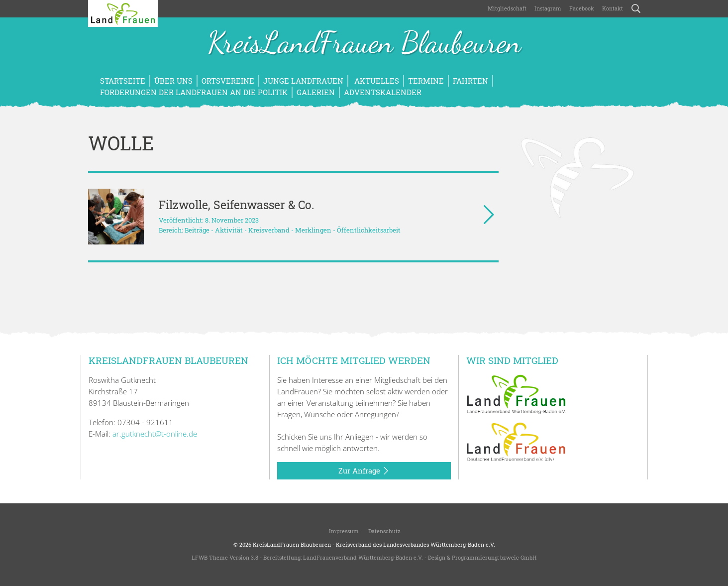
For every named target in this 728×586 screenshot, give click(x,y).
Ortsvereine (228, 81)
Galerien (316, 92)
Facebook (582, 8)
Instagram (548, 8)
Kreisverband (269, 230)
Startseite (123, 81)
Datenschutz (384, 531)
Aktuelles (376, 81)
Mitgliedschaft (507, 8)
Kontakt (613, 8)
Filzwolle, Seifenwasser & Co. (237, 205)
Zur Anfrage (364, 471)
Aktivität (229, 230)
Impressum (343, 531)
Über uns (173, 81)
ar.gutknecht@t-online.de (155, 434)
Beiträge (197, 230)
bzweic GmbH (518, 557)
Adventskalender (383, 92)
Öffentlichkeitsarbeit (369, 230)
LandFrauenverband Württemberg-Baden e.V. (363, 557)
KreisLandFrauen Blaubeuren (364, 44)
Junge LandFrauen (303, 81)
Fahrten (470, 81)
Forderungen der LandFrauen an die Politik (194, 92)
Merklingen (313, 230)
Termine (426, 81)
